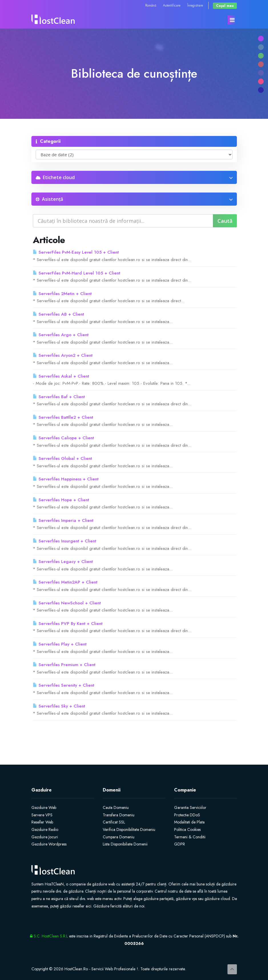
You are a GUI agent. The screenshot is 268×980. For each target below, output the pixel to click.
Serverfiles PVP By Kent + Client (68, 624)
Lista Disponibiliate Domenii (125, 844)
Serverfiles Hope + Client (61, 500)
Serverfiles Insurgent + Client (65, 541)
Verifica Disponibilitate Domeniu (129, 829)
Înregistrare (195, 5)
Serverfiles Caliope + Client (63, 438)
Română (151, 5)
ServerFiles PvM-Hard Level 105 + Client (76, 273)
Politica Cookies (187, 829)
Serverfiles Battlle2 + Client (63, 417)
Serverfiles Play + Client (60, 644)
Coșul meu (225, 6)
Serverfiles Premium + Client (64, 665)
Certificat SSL (114, 822)
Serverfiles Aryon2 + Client (63, 355)
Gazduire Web (44, 807)
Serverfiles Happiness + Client (66, 479)
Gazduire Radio (45, 829)
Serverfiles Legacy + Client (63, 562)
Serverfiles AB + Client (58, 314)
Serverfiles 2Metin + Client (62, 294)
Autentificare (172, 5)
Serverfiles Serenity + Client (64, 685)
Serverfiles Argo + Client (61, 335)
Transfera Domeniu (119, 815)
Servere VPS (42, 815)
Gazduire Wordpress (49, 844)
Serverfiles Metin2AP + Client (65, 582)
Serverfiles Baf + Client (59, 397)
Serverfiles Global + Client (62, 458)
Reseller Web (42, 822)
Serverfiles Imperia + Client (63, 520)
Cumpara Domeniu (119, 837)
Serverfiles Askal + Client (61, 376)
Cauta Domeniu (116, 807)
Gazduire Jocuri (45, 837)
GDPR (180, 844)
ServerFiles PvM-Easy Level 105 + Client (76, 252)
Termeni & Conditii (190, 837)
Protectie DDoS (187, 815)
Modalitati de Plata (189, 822)
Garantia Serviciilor (190, 807)
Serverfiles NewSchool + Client (67, 603)
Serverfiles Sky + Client (59, 706)
